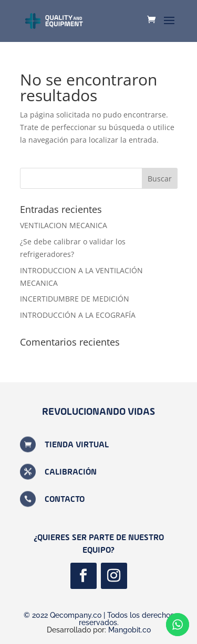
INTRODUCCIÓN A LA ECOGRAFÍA (78, 315)
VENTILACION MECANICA (64, 225)
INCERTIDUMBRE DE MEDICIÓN (75, 299)
